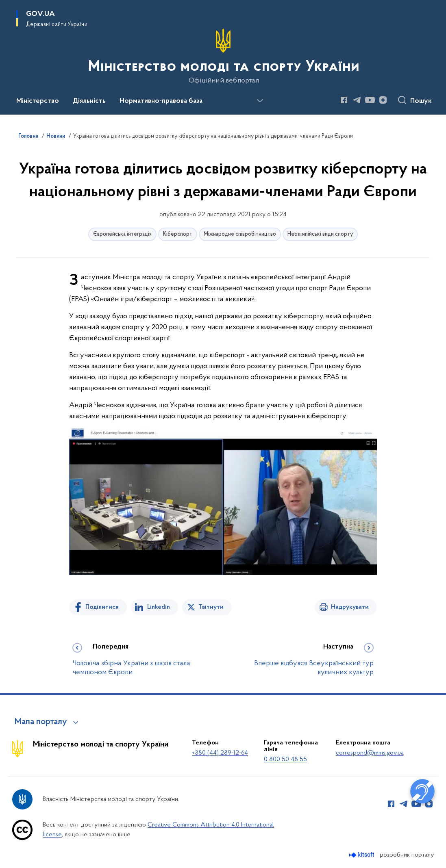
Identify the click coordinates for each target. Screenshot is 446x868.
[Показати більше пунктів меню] (260, 101)
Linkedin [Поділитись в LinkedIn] (159, 607)
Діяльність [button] (89, 101)
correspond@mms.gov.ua (370, 753)
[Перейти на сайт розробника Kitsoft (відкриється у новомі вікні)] (362, 855)
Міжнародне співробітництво (240, 234)
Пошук (421, 101)
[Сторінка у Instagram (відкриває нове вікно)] (383, 100)
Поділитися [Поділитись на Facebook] (102, 607)
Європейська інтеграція (122, 234)
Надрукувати (350, 607)
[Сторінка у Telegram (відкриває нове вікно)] (357, 100)
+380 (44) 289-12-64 (220, 753)
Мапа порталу (41, 722)
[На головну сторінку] (223, 56)
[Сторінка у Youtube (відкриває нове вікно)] (370, 100)
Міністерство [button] (38, 101)
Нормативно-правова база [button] (161, 101)
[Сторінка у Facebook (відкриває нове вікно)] (344, 100)
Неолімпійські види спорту (320, 234)
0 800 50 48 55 (285, 759)
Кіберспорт (178, 234)
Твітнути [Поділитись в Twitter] (211, 607)
